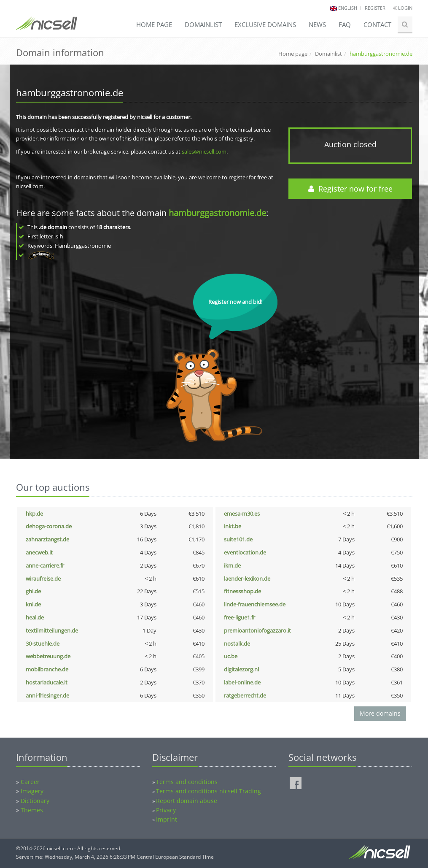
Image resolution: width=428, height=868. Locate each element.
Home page (154, 24)
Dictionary (35, 801)
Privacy (166, 810)
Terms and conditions (187, 782)
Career (30, 782)
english (348, 8)
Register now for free (350, 189)
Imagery (32, 791)
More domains (380, 713)
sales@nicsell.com (204, 151)
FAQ (345, 24)
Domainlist (203, 24)
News (317, 24)
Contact (377, 24)
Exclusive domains (265, 24)
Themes (32, 810)
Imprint (167, 819)
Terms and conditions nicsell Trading (209, 791)
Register (375, 8)
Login (403, 8)
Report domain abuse (187, 801)
